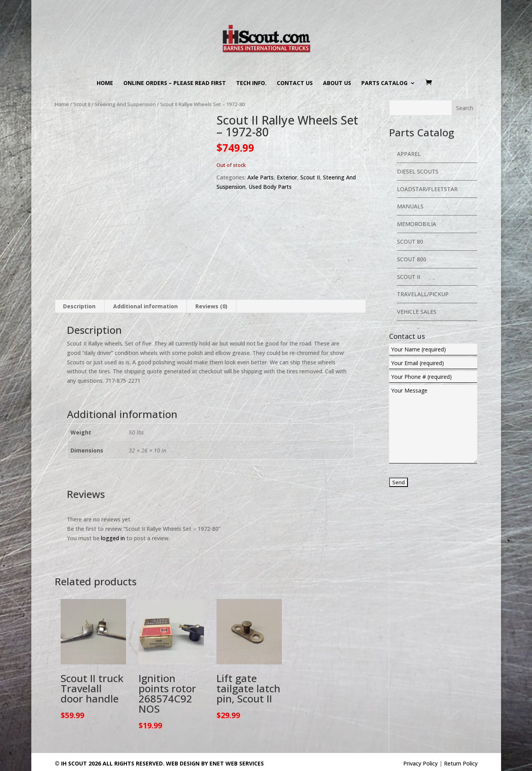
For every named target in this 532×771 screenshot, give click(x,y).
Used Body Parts (270, 187)
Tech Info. (251, 83)
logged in (113, 538)
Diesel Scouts (418, 171)
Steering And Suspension (125, 104)
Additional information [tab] (145, 306)
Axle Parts (261, 177)
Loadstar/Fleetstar (427, 189)
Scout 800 (412, 259)
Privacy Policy (420, 763)
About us (337, 83)
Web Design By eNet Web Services (215, 763)
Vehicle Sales (417, 312)
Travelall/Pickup (423, 294)
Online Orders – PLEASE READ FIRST (175, 83)
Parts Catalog (384, 83)
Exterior (287, 177)
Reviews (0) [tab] (211, 306)
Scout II (82, 104)
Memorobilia (417, 224)
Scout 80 (410, 242)
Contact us (295, 83)
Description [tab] (79, 306)
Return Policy (461, 763)
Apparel (409, 154)
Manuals (410, 206)
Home (105, 83)
